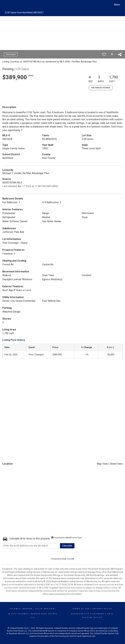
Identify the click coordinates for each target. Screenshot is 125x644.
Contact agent (11, 54)
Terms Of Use (81, 609)
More (117, 5)
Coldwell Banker (21, 609)
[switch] (104, 54)
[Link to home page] (5, 5)
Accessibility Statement (88, 614)
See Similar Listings (101, 88)
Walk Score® (68, 559)
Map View (102, 464)
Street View (116, 464)
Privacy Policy (102, 609)
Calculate (67, 546)
